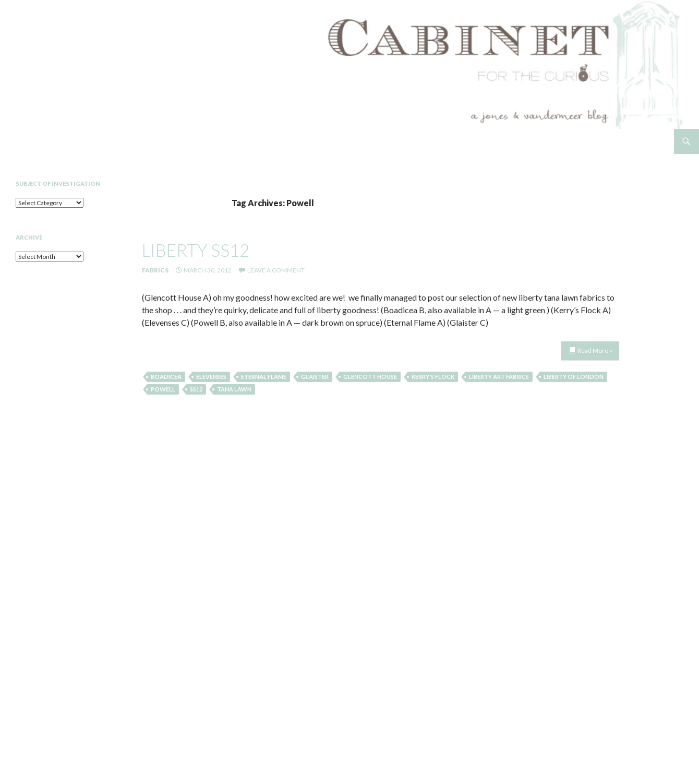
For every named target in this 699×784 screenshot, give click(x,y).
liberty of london (574, 377)
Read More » (595, 351)
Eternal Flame (264, 377)
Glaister (315, 377)
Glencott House (370, 377)
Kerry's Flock (433, 377)
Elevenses (211, 377)
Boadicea (166, 377)
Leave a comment (276, 270)
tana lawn (234, 389)
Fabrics (155, 270)
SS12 (196, 389)
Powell (163, 389)
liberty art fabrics (499, 377)
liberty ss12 (196, 250)
